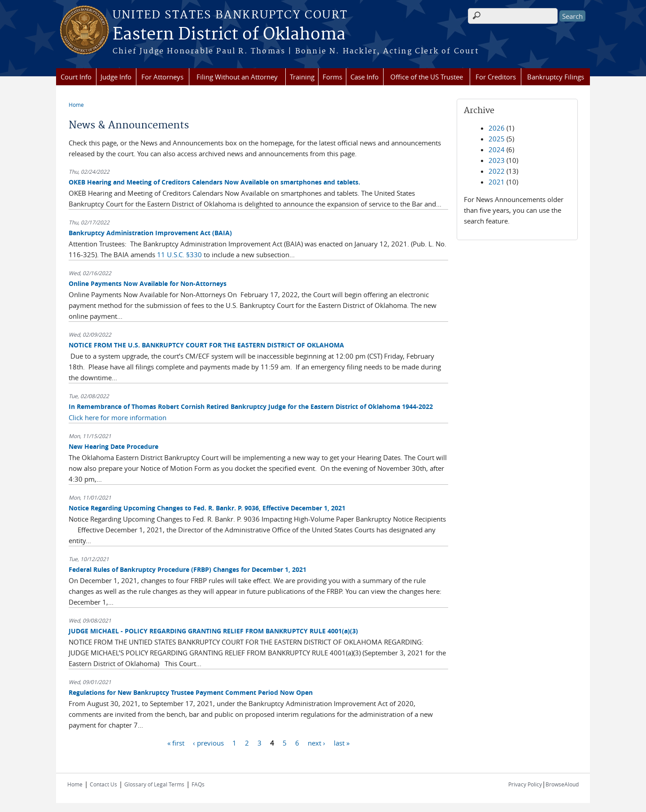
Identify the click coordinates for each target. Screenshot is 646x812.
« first (176, 742)
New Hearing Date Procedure (113, 446)
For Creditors (496, 77)
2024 (497, 149)
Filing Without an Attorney (237, 77)
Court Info (76, 77)
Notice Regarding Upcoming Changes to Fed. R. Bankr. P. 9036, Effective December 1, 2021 (207, 508)
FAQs (198, 784)
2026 (497, 128)
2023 (497, 160)
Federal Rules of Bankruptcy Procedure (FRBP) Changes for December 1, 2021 (188, 569)
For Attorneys (162, 77)
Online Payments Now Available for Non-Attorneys (148, 283)
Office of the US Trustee (427, 77)
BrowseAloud (562, 784)
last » (342, 742)
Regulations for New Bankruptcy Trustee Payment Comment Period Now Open (191, 692)
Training (302, 77)
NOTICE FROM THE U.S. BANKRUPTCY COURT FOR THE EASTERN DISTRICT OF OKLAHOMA (206, 345)
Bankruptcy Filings (556, 77)
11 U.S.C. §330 (180, 255)
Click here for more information (118, 417)
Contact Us (103, 784)
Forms (332, 77)
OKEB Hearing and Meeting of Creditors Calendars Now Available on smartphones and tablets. (214, 182)
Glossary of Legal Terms (154, 784)
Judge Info (116, 77)
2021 (497, 182)
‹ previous (208, 742)
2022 (497, 171)
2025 (497, 139)
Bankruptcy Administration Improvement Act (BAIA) (150, 233)
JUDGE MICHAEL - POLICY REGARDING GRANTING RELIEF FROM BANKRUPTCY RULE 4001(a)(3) (213, 631)
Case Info (364, 77)
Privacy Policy (525, 784)
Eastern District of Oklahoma (229, 35)
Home (76, 105)
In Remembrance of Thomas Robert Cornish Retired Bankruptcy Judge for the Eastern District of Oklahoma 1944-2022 (251, 406)
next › (316, 742)
